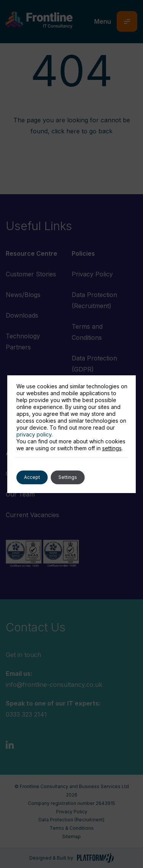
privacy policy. (35, 434)
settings (112, 448)
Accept (32, 477)
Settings (68, 477)
